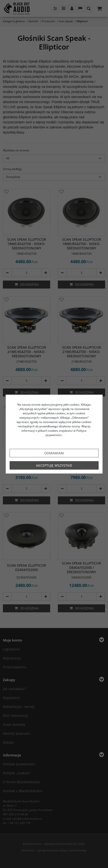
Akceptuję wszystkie (54, 465)
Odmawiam (54, 453)
